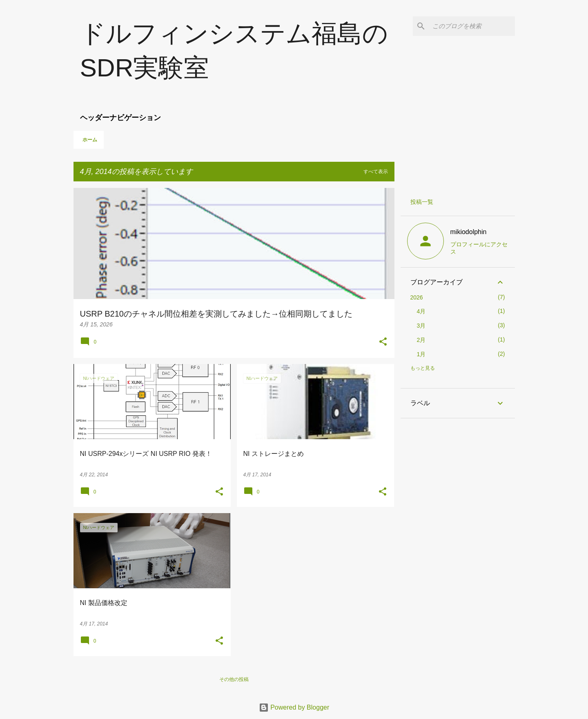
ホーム (90, 140)
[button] (383, 342)
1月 (421, 354)
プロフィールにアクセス (479, 248)
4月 (421, 311)
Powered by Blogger (294, 707)
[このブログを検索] (472, 26)
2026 (417, 297)
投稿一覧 (422, 202)
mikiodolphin (469, 232)
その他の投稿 (234, 679)
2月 (421, 340)
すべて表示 (376, 172)
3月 (421, 326)
